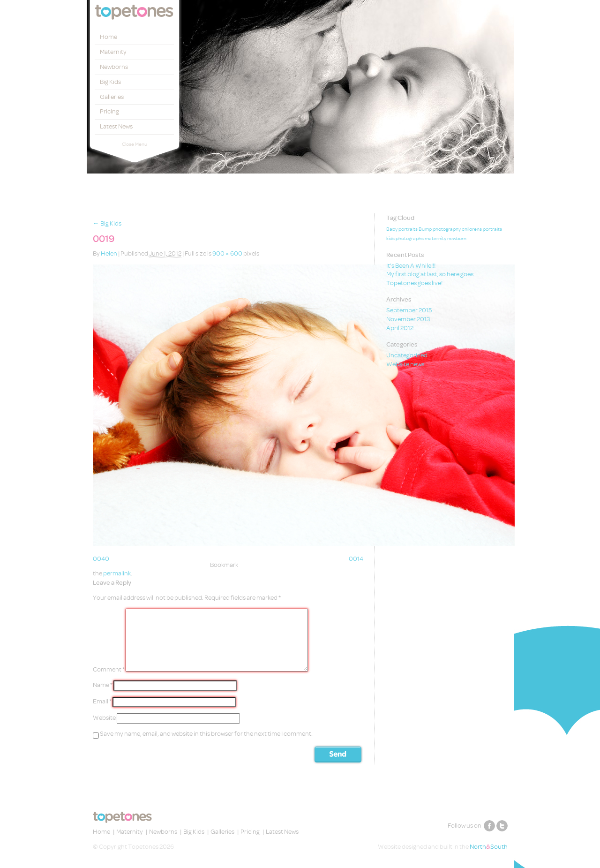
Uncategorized (407, 355)
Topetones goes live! (414, 283)
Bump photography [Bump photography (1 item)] (440, 229)
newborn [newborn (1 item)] (457, 239)
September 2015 (409, 310)
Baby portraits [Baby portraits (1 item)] (402, 229)
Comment (109, 669)
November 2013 (408, 319)
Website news (405, 364)
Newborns (114, 67)
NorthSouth (489, 847)
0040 (101, 559)
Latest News (116, 126)
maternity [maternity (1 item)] (435, 239)
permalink (117, 573)
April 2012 (400, 328)
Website (104, 718)
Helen (109, 253)
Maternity (113, 52)
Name (103, 685)
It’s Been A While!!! (411, 266)
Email (102, 701)
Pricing (109, 111)
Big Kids (110, 82)
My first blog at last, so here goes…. (433, 274)
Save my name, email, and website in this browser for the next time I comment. (206, 734)
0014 (356, 559)
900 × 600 (227, 253)
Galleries (112, 97)
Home (109, 37)
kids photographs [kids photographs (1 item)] (405, 239)
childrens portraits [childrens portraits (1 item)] (482, 229)
